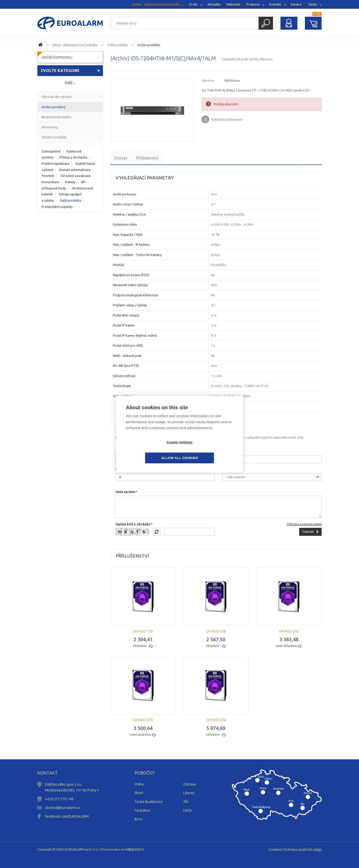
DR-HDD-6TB (216, 720)
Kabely (70, 182)
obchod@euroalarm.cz (63, 808)
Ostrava (189, 784)
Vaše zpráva (125, 492)
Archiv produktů (149, 45)
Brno (138, 819)
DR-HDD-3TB (289, 631)
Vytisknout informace (227, 119)
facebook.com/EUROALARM (67, 816)
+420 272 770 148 (59, 799)
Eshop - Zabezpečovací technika (156, 4)
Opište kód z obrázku (133, 524)
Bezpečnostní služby (56, 117)
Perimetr (48, 176)
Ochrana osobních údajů (304, 524)
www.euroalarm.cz (41, 45)
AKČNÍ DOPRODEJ (57, 57)
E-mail (121, 469)
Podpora (253, 4)
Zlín (186, 802)
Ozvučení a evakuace (76, 176)
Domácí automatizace (75, 170)
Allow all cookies (208, 450)
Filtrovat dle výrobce (57, 97)
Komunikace (50, 182)
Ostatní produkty (54, 137)
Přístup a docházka (73, 157)
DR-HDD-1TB (143, 631)
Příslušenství (147, 158)
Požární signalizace (55, 163)
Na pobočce (232, 469)
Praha (139, 784)
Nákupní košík (313, 23)
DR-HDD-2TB (216, 631)
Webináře (233, 4)
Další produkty (118, 45)
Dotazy (121, 158)
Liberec (189, 793)
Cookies (275, 850)
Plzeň (139, 793)
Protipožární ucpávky (57, 207)
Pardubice (142, 810)
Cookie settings (151, 450)
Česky (313, 4)
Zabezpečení (51, 151)
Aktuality (214, 4)
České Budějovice (149, 802)
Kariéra (296, 4)
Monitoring (50, 127)
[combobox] (272, 477)
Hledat (266, 23)
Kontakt (275, 4)
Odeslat (308, 532)
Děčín (188, 810)
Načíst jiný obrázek (157, 532)
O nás (193, 4)
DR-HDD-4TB (143, 720)
